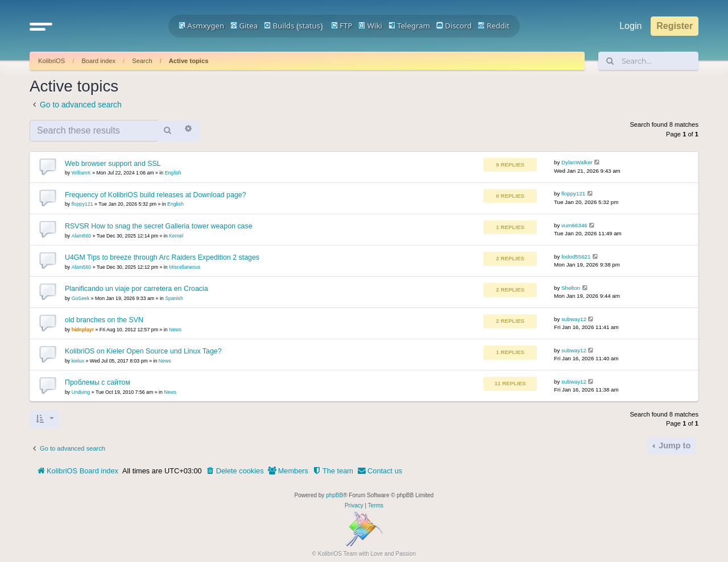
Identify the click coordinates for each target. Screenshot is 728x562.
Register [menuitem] (675, 26)
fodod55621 (576, 257)
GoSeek (81, 298)
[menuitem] (235, 471)
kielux (78, 361)
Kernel (176, 236)
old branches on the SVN (104, 320)
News (175, 330)
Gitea (244, 26)
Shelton (571, 288)
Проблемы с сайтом (98, 382)
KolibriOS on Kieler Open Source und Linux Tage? (143, 351)
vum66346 (574, 225)
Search (142, 61)
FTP (342, 26)
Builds (279, 26)
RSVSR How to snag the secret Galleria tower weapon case (159, 226)
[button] (41, 26)
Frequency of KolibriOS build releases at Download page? (156, 195)
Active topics (189, 61)
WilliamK (81, 173)
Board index (98, 61)
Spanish (174, 298)
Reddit (494, 26)
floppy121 (82, 204)
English (173, 173)
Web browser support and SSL (113, 164)
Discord (454, 26)
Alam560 (82, 236)
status (309, 26)
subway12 (574, 319)
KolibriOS (51, 61)
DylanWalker (577, 162)
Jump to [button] (673, 446)
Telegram (409, 26)
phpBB (334, 495)
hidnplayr (83, 330)
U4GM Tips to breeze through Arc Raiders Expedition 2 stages (162, 257)
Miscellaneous (185, 267)
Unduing (81, 392)
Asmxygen (201, 26)
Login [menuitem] (630, 26)
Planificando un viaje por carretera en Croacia (136, 289)
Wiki (370, 26)
